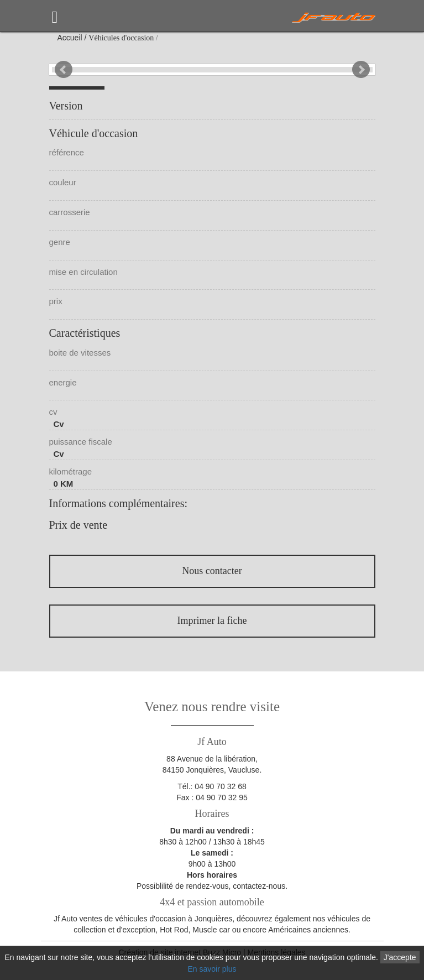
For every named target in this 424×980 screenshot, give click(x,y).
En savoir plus (212, 969)
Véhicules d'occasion (121, 38)
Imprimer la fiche (212, 621)
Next (361, 70)
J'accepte (400, 957)
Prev (64, 70)
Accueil (70, 38)
